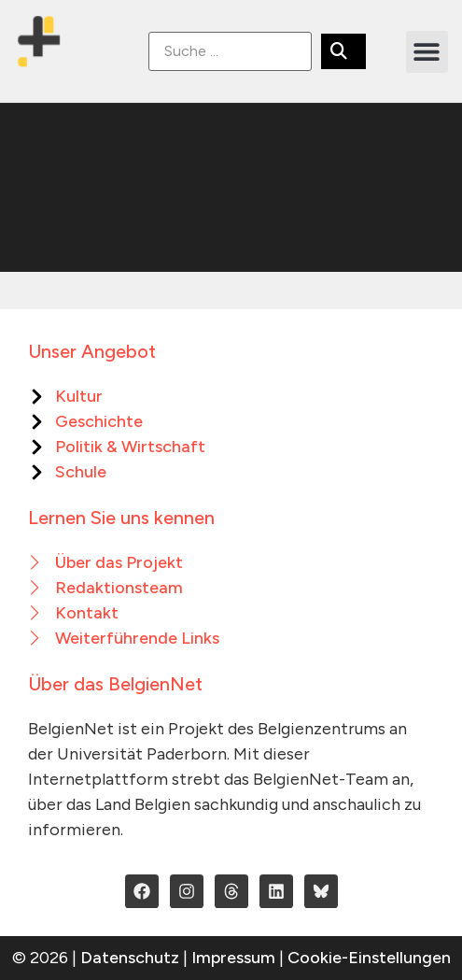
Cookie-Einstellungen (369, 958)
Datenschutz (130, 958)
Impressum (233, 958)
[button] (427, 52)
